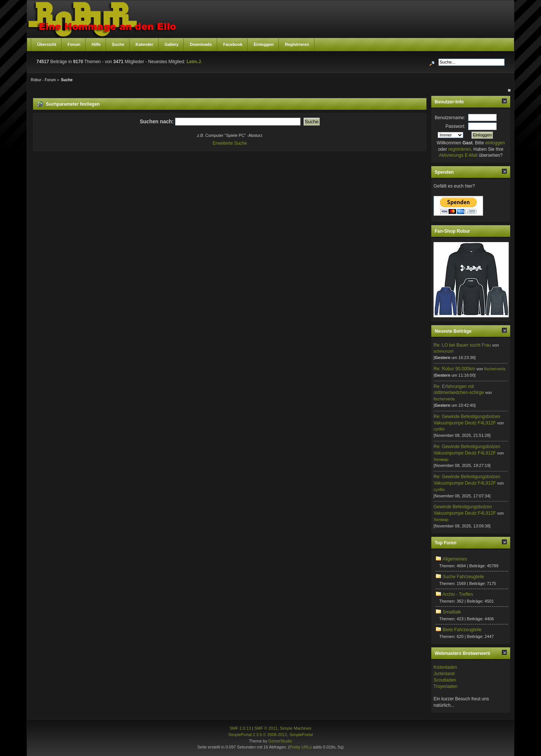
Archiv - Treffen (458, 594)
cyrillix (439, 429)
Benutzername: (450, 118)
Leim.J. (194, 62)
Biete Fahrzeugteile (462, 630)
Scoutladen (445, 680)
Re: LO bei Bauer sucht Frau (462, 345)
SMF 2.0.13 (240, 728)
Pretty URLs (300, 747)
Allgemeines (455, 559)
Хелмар (441, 459)
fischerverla (495, 369)
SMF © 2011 (266, 728)
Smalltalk (452, 612)
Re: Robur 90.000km (454, 369)
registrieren (459, 149)
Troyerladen (446, 686)
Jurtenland (444, 674)
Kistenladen (445, 667)
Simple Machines (296, 728)
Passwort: (456, 126)
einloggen (495, 143)
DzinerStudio (280, 741)
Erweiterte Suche (230, 143)
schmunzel (444, 351)
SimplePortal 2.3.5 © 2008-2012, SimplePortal (270, 735)
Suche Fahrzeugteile (463, 577)
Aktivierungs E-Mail (458, 155)
